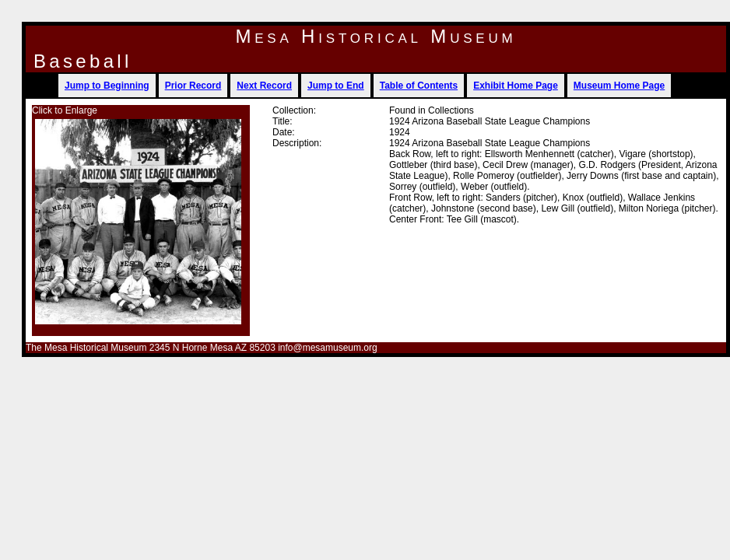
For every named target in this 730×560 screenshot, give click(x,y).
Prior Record (193, 86)
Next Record (264, 86)
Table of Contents (419, 86)
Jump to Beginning (107, 86)
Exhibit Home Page (516, 86)
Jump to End (336, 86)
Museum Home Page (619, 86)
